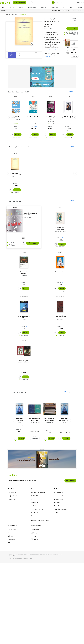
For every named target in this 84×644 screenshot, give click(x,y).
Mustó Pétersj (51, 120)
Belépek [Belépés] (68, 3)
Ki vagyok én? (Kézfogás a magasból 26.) (30, 214)
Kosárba (72, 29)
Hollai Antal (24, 276)
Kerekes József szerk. (60, 232)
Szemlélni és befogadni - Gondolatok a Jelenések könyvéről (24, 273)
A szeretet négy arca (33, 117)
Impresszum (35, 503)
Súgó (9, 543)
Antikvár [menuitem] (43, 7)
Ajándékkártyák (59, 496)
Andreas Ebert (51, 122)
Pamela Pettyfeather (16, 120)
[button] (41, 55)
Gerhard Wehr (49, 423)
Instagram (35, 533)
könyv (16, 97)
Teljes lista (72, 92)
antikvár (15, 154)
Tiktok (34, 536)
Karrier (33, 500)
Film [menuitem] (71, 7)
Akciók (74, 11)
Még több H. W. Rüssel (19, 393)
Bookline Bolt (12, 500)
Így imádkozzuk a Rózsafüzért (60, 229)
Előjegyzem (35, 439)
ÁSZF (32, 516)
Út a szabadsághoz (60, 316)
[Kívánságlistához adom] (77, 26)
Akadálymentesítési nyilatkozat (40, 521)
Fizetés (10, 533)
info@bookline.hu (13, 496)
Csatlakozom (70, 481)
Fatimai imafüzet (60, 272)
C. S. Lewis (33, 120)
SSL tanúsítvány (12, 556)
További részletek (48, 57)
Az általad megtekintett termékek (18, 147)
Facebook (35, 530)
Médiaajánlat (35, 506)
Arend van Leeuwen (49, 424)
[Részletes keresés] (29, 3)
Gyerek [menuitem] (12, 7)
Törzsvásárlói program (61, 510)
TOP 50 (56, 513)
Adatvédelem (35, 513)
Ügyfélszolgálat (67, 11)
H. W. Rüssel (15, 177)
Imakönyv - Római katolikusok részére (68, 117)
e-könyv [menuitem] (21, 7)
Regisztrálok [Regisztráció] (60, 3)
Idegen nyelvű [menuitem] (54, 7)
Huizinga (38, 423)
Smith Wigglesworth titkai (24, 317)
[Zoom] (32, 44)
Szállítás (10, 536)
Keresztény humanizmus (20, 420)
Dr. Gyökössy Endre (27, 218)
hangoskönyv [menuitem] (32, 7)
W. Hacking (24, 320)
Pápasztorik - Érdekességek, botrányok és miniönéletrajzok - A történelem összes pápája (16, 117)
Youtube (34, 540)
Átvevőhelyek (11, 540)
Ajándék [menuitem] (80, 7)
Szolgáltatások (12, 530)
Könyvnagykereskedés (37, 510)
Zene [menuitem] (64, 7)
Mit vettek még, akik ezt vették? (18, 92)
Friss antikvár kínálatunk (14, 202)
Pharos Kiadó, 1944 (48, 29)
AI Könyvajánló (20, 3)
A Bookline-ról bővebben (38, 493)
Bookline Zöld (35, 496)
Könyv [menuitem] (4, 7)
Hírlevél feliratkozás (60, 506)
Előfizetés (81, 11)
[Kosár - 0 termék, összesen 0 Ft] (80, 3)
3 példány (66, 439)
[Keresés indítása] (53, 3)
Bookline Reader (59, 500)
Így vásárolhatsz (56, 11)
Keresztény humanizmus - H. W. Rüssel (15, 174)
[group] (12, 55)
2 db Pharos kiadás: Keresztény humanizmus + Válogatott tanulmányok (34, 420)
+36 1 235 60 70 (12, 493)
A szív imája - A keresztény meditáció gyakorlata (51, 117)
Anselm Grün (60, 320)
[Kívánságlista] (73, 3)
